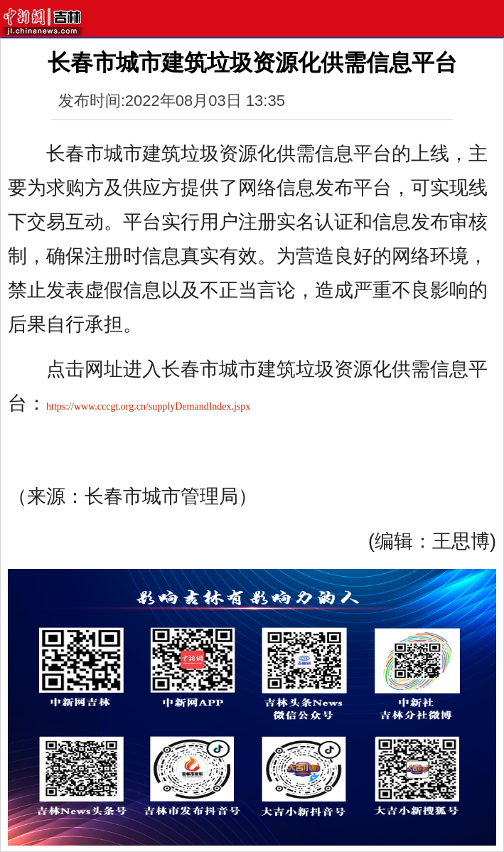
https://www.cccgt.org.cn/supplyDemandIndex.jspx (148, 406)
